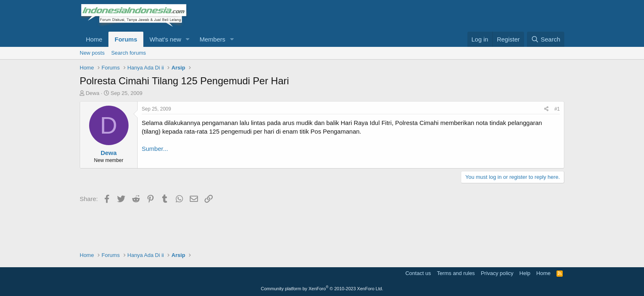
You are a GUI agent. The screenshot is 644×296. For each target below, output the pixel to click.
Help (525, 273)
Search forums (129, 53)
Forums (126, 39)
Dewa (93, 93)
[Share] (546, 109)
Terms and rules (456, 273)
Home (94, 39)
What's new (165, 39)
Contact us (418, 273)
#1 (557, 109)
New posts (92, 53)
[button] (188, 39)
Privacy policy (497, 273)
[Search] (546, 39)
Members (213, 39)
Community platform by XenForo (322, 289)
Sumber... (155, 149)
